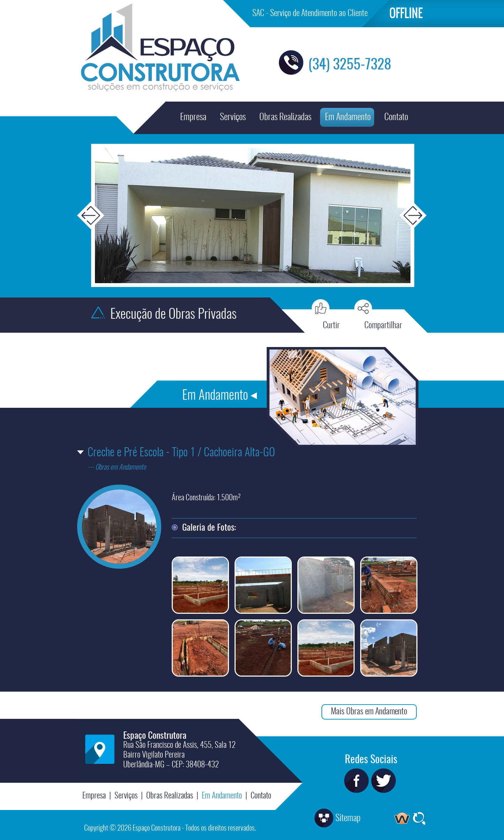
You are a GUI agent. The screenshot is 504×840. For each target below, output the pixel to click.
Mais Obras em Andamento (369, 712)
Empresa (193, 117)
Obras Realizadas (285, 117)
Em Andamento (348, 117)
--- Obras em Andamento (117, 467)
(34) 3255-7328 (350, 65)
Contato (396, 117)
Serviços (233, 117)
